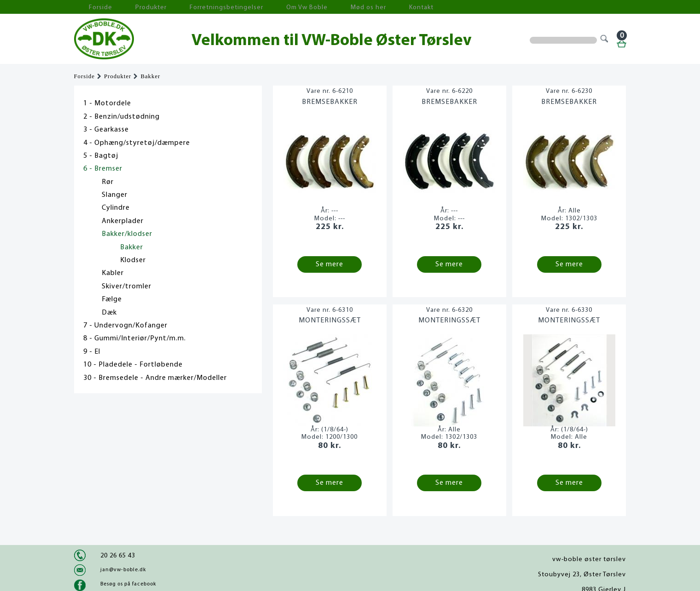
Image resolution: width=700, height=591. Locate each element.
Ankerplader (123, 221)
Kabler (113, 273)
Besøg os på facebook (128, 584)
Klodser (133, 260)
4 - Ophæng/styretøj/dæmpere (137, 143)
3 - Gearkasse (106, 130)
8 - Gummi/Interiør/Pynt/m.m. (135, 339)
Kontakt (357, 7)
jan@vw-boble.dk (123, 570)
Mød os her (314, 7)
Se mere (330, 264)
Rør (108, 182)
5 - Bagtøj (101, 156)
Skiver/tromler (127, 287)
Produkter (133, 7)
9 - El (92, 352)
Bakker (150, 76)
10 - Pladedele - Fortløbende (133, 365)
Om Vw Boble (263, 7)
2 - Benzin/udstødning (121, 117)
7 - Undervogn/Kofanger (125, 326)
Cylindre (116, 208)
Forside (93, 7)
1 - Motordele (107, 103)
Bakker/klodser (127, 234)
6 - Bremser (103, 169)
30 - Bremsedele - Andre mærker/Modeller (155, 378)
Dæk (109, 313)
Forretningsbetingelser (196, 7)
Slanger (115, 195)
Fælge (112, 299)
